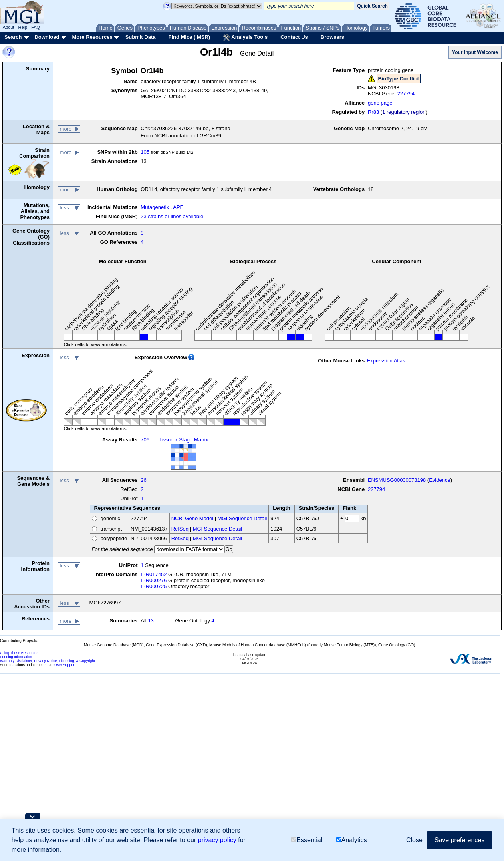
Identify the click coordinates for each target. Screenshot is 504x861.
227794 (406, 94)
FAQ (36, 27)
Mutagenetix (155, 207)
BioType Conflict (399, 79)
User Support (65, 665)
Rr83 (373, 112)
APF (178, 207)
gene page (380, 103)
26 (143, 480)
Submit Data (141, 37)
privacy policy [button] (217, 840)
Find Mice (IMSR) (189, 37)
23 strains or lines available (172, 216)
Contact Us (294, 37)
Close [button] (414, 840)
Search (13, 37)
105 (145, 152)
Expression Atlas (386, 361)
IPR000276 (154, 580)
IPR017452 (154, 574)
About (9, 27)
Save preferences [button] (459, 840)
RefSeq (180, 529)
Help (23, 27)
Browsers (332, 37)
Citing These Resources (19, 653)
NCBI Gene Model (192, 518)
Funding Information (16, 657)
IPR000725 (154, 586)
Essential (307, 840)
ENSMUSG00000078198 (397, 480)
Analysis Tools (245, 38)
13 (151, 621)
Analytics (352, 840)
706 (145, 440)
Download (47, 37)
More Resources (92, 37)
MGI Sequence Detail (242, 518)
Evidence (440, 480)
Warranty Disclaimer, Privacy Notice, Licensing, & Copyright (48, 661)
